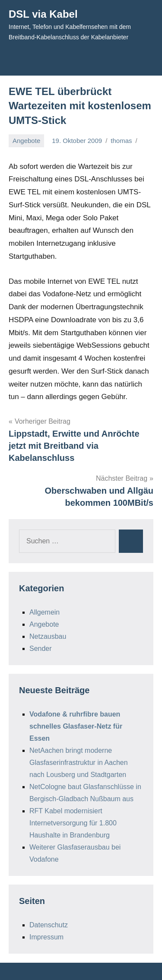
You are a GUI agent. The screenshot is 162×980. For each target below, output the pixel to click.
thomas (121, 141)
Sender (41, 649)
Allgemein (44, 612)
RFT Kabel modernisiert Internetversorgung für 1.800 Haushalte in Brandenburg (73, 823)
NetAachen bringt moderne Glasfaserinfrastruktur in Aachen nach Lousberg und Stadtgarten (79, 763)
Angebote (26, 141)
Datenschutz (49, 925)
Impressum (46, 937)
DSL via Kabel (43, 14)
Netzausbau (48, 636)
